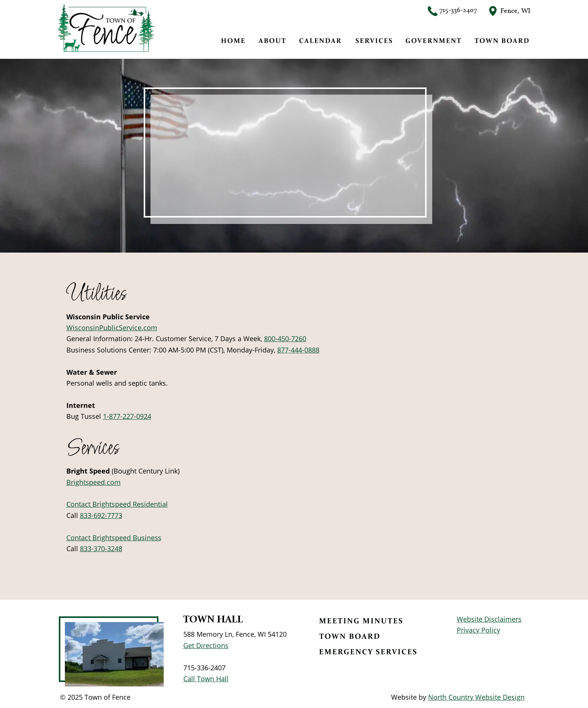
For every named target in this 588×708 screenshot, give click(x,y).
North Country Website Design (476, 697)
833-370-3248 (101, 549)
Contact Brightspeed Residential (117, 504)
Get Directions (206, 645)
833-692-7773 (101, 515)
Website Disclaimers (489, 619)
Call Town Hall (206, 679)
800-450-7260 (285, 339)
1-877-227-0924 (127, 416)
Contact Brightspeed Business (114, 538)
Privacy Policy (478, 630)
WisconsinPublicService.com (112, 328)
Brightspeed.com (94, 482)
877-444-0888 (298, 350)
